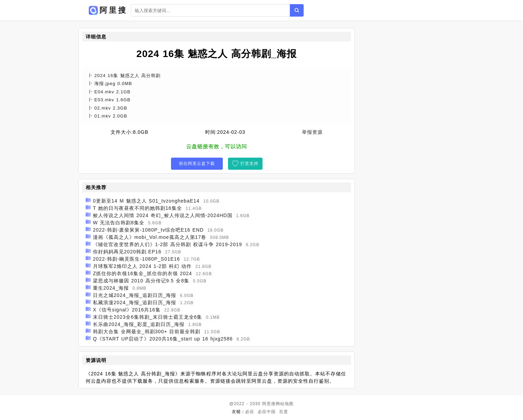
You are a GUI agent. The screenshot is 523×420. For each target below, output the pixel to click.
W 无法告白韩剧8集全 (119, 223)
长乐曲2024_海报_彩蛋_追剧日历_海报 (139, 324)
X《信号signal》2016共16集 (127, 310)
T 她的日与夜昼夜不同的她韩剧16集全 (137, 208)
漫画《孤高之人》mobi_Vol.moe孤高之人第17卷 (150, 237)
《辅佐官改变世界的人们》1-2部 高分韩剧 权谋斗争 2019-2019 (168, 244)
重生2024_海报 (111, 288)
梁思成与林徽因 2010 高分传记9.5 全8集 (141, 281)
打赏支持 (249, 164)
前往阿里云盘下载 (197, 164)
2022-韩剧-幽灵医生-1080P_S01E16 (136, 259)
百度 (284, 412)
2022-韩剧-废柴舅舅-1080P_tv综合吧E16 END (148, 230)
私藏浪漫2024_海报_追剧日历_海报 (135, 302)
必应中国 (267, 412)
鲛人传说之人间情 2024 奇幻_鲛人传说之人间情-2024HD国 (163, 215)
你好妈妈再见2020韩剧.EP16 (127, 252)
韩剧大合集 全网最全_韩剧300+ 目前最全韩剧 (147, 332)
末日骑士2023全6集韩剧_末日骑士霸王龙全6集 (148, 317)
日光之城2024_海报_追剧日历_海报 (135, 295)
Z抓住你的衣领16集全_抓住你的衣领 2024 (142, 273)
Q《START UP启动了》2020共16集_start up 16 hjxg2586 (163, 339)
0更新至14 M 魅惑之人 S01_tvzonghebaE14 (146, 201)
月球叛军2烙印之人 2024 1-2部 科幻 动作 (142, 266)
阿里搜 (269, 404)
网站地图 (285, 404)
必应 (250, 412)
